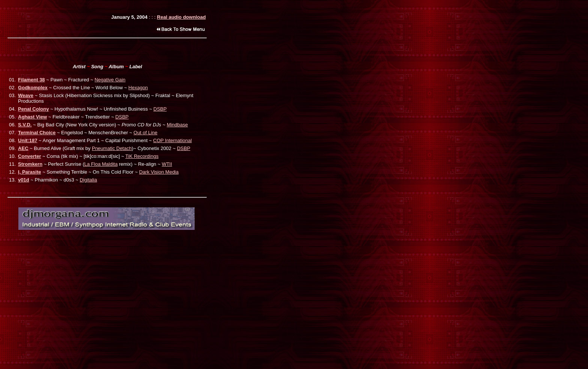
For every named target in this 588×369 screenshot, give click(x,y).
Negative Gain (110, 80)
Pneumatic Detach (112, 148)
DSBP (160, 109)
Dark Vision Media (159, 172)
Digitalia (88, 180)
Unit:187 (28, 140)
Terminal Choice (37, 133)
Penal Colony (33, 109)
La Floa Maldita (101, 164)
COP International (172, 140)
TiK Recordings (142, 156)
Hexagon (138, 88)
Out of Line (145, 133)
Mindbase (177, 125)
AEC (23, 148)
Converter (29, 156)
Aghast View (32, 117)
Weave (26, 95)
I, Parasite (29, 172)
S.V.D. (25, 125)
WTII (167, 164)
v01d (24, 180)
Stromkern (30, 164)
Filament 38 (31, 80)
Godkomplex (33, 88)
